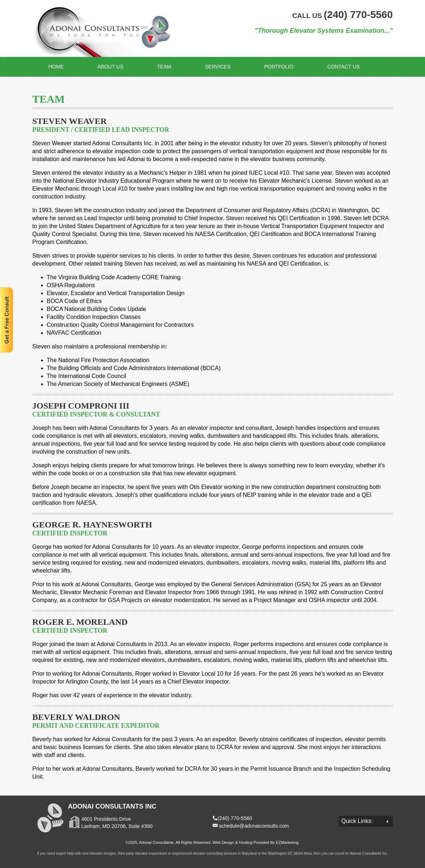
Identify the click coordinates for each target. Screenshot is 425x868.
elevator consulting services (215, 853)
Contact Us (344, 67)
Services (218, 67)
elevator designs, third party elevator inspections (128, 853)
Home (56, 67)
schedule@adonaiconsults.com (254, 826)
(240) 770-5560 (235, 818)
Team (164, 67)
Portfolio (279, 67)
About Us (110, 67)
